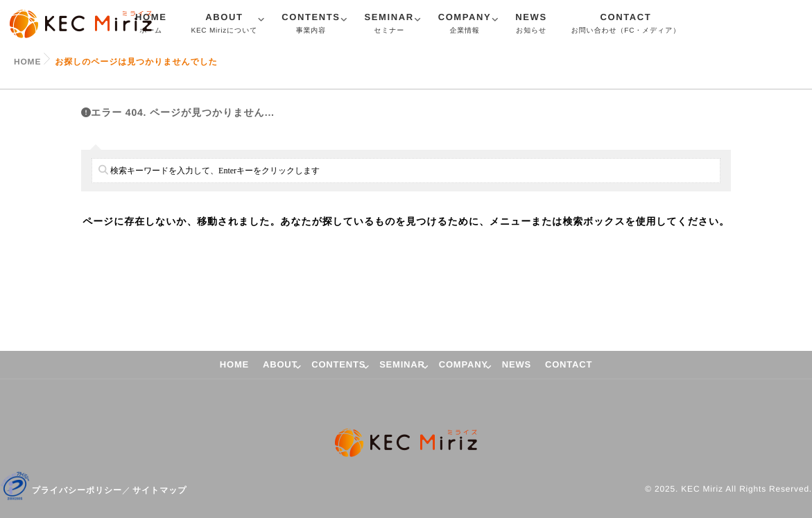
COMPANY (465, 25)
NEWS (531, 25)
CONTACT (626, 25)
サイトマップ (160, 490)
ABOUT (224, 25)
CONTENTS (311, 25)
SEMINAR (389, 25)
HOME (234, 364)
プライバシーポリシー (77, 490)
